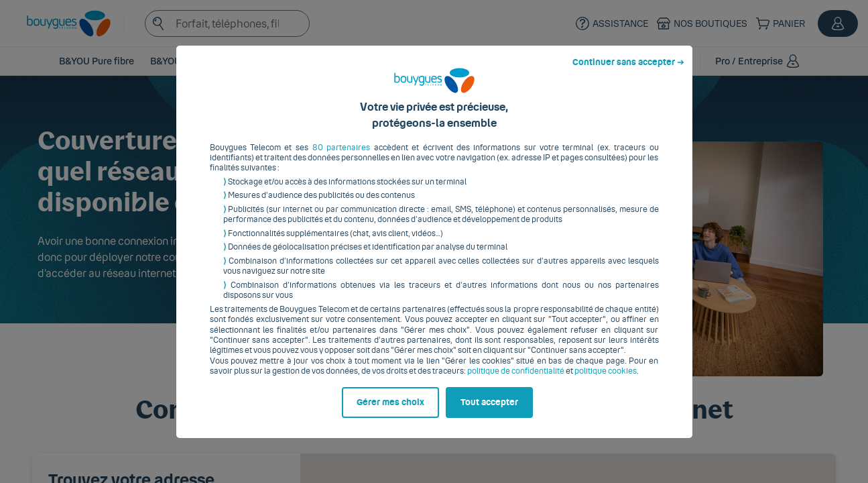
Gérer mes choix (390, 413)
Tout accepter (489, 413)
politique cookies (606, 382)
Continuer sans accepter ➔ (628, 72)
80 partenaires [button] (341, 158)
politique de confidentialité (516, 382)
